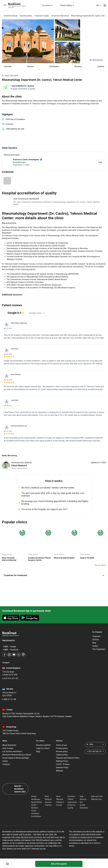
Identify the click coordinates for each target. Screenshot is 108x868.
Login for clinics (43, 749)
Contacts (6, 765)
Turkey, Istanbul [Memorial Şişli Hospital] (59, 555)
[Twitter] (19, 655)
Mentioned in (10, 641)
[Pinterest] (23, 655)
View (100, 162)
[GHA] (35, 790)
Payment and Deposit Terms (68, 758)
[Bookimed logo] (17, 4)
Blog (94, 643)
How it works (8, 749)
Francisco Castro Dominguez (28, 160)
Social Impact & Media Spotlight (16, 758)
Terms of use (62, 746)
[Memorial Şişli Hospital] (66, 541)
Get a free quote (59, 864)
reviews (78, 66)
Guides (95, 647)
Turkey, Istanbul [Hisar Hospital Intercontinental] (7, 555)
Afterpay (60, 771)
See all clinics (100, 566)
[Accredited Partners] (72, 790)
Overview (8, 66)
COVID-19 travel (63, 765)
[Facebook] (4, 655)
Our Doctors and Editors (12, 752)
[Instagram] (9, 655)
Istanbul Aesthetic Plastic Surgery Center (39, 560)
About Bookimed (9, 746)
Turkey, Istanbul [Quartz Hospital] (85, 555)
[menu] (5, 5)
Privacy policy (62, 749)
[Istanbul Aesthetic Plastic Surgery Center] (40, 541)
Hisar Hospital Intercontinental (9, 560)
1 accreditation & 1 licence (22, 86)
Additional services (12, 295)
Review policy (62, 752)
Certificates (54, 66)
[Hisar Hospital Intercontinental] (14, 541)
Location (101, 66)
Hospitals (96, 637)
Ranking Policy (62, 762)
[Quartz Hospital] (92, 541)
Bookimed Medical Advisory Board (17, 755)
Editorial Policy (62, 768)
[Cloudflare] (99, 790)
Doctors (30, 66)
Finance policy (62, 755)
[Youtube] (14, 655)
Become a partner (43, 746)
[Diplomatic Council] (84, 790)
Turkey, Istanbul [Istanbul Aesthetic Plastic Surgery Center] (33, 555)
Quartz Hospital (87, 558)
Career (5, 762)
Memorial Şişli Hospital (64, 558)
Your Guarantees (99, 650)
